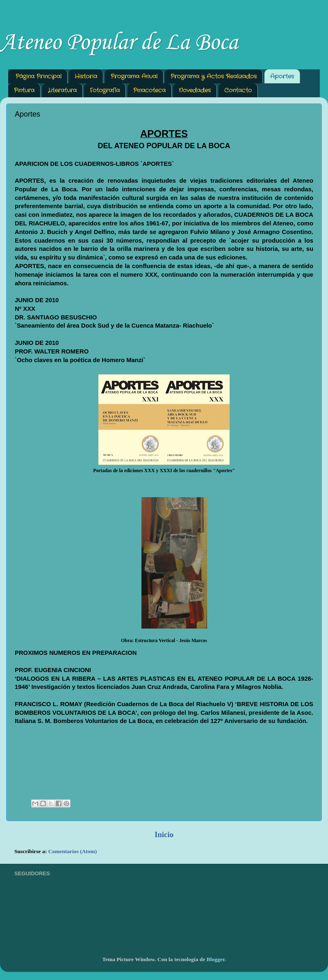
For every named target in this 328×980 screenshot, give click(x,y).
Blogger (216, 959)
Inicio (164, 834)
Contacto (238, 90)
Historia (86, 76)
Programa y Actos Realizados (214, 76)
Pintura (24, 90)
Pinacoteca (149, 90)
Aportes (282, 76)
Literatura (62, 90)
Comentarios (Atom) (73, 851)
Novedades (195, 90)
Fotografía (105, 90)
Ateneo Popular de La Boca (119, 43)
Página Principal (39, 76)
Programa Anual (134, 76)
